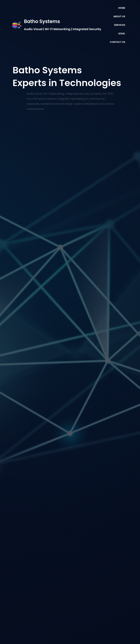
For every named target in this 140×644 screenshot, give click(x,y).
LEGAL (122, 33)
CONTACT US (117, 42)
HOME (122, 8)
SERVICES (120, 25)
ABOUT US (119, 16)
